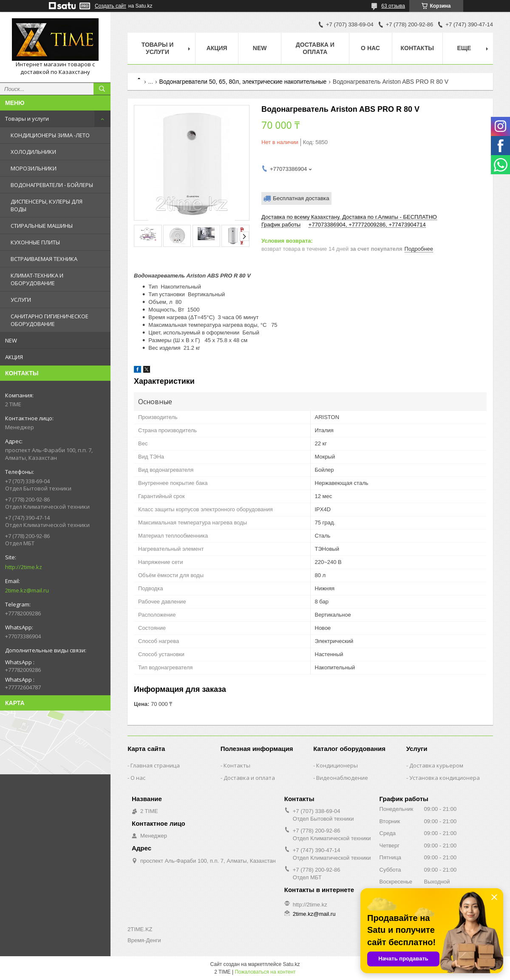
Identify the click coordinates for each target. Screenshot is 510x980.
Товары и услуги (27, 119)
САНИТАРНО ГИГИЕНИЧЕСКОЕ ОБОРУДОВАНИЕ (50, 320)
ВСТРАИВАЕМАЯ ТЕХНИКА (44, 259)
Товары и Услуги (158, 48)
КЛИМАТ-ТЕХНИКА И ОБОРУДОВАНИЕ (37, 279)
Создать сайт (110, 6)
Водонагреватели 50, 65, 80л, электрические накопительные (243, 82)
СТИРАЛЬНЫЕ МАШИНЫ (42, 226)
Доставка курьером (436, 765)
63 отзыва (393, 6)
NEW (11, 340)
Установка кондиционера (445, 778)
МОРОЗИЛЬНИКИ (34, 168)
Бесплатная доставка (301, 198)
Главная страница (155, 765)
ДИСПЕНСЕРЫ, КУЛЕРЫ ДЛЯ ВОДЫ (47, 205)
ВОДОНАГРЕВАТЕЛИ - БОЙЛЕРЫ (52, 185)
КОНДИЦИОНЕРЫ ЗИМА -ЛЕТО (50, 135)
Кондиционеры (337, 765)
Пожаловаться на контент (265, 972)
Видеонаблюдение (342, 778)
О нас (370, 48)
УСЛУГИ (21, 300)
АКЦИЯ (14, 357)
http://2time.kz (24, 567)
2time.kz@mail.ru (27, 590)
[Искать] (102, 89)
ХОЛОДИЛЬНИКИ (33, 152)
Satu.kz (291, 964)
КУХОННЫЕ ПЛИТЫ (35, 242)
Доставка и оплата (315, 48)
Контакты (417, 48)
